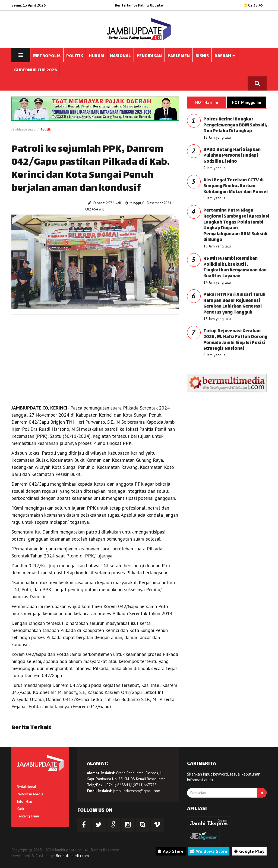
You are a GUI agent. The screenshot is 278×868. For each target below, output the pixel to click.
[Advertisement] (95, 358)
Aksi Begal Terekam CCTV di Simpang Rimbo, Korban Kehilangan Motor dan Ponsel (236, 186)
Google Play (249, 851)
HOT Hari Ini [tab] (207, 102)
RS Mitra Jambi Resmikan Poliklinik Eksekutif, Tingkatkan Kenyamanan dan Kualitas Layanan (235, 268)
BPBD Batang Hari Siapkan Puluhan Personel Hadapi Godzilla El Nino (232, 156)
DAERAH (225, 56)
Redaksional (26, 787)
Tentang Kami (28, 816)
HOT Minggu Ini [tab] (247, 102)
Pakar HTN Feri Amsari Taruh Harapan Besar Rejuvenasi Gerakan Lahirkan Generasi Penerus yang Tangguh (234, 304)
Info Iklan (24, 801)
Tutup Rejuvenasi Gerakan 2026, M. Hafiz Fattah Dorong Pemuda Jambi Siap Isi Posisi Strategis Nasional (235, 340)
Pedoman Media (30, 794)
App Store (171, 851)
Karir (21, 809)
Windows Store (209, 851)
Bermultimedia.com (72, 856)
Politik (46, 129)
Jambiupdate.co (23, 129)
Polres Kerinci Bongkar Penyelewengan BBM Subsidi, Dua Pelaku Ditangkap (235, 125)
